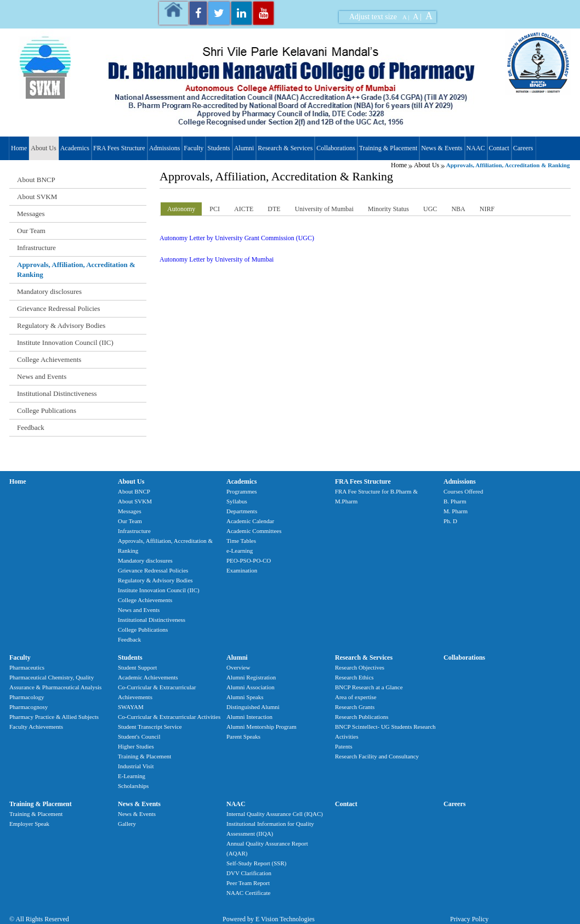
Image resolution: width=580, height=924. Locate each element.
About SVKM (37, 197)
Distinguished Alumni (253, 707)
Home (19, 148)
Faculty (194, 148)
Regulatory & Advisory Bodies (61, 325)
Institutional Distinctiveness (57, 393)
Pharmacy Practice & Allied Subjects (54, 717)
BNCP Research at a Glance (369, 687)
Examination (242, 570)
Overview (238, 667)
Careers (523, 148)
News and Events (42, 376)
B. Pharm (455, 501)
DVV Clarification (249, 873)
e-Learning (240, 551)
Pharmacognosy (29, 707)
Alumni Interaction (249, 717)
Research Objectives (360, 667)
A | (406, 17)
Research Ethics (354, 677)
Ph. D (450, 521)
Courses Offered (463, 491)
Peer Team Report (248, 883)
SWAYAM (131, 707)
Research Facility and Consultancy (377, 756)
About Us (43, 148)
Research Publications (362, 717)
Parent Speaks (243, 736)
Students (218, 148)
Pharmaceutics (27, 667)
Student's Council (139, 736)
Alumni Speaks (245, 697)
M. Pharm (456, 511)
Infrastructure (36, 248)
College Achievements (49, 359)
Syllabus (237, 501)
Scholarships (133, 786)
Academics (75, 148)
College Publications (47, 410)
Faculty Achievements (36, 727)
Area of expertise (356, 697)
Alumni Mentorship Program (261, 727)
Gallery (127, 824)
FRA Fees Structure (119, 148)
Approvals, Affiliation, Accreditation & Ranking (76, 270)
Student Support (137, 667)
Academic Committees (254, 531)
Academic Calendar (250, 521)
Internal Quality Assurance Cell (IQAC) (275, 814)
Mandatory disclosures (49, 291)
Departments (242, 511)
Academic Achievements (148, 677)
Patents (344, 746)
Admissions (165, 148)
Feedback (31, 427)
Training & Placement (388, 148)
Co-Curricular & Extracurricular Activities (169, 717)
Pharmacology (27, 697)
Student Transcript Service (150, 727)
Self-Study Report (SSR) (256, 863)
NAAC (476, 148)
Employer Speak (29, 824)
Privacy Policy (469, 919)
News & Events (442, 148)
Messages (31, 214)
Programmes (242, 491)
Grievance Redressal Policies (59, 308)
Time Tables (241, 541)
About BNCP (36, 180)
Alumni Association (251, 687)
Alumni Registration (251, 677)
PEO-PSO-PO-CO (249, 560)
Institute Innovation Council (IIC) (65, 342)
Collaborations (336, 148)
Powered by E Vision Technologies (269, 919)
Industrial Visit (136, 766)
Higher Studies (136, 746)
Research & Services (285, 148)
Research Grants (355, 707)
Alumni (244, 148)
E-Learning (132, 776)
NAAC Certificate (248, 893)
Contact (499, 148)
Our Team (31, 231)
